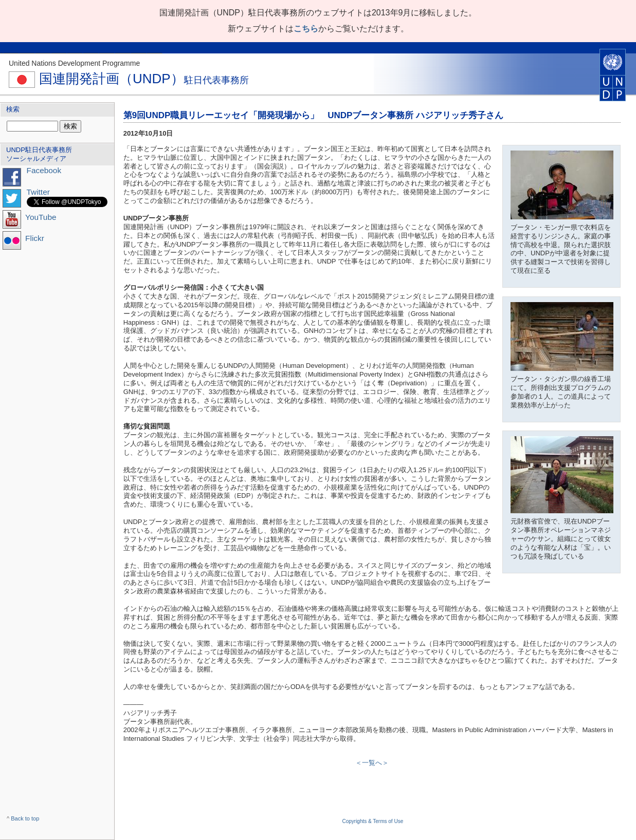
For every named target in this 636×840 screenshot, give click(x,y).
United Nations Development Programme (74, 63)
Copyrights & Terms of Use (372, 821)
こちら (306, 29)
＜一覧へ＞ (372, 763)
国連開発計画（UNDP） (129, 79)
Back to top (25, 818)
